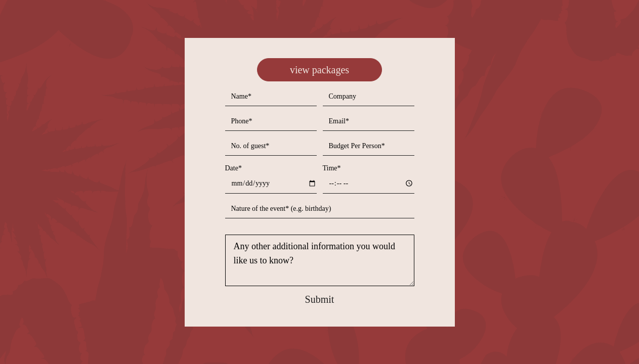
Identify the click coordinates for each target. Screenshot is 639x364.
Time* (332, 168)
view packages (319, 70)
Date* (233, 168)
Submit (320, 299)
